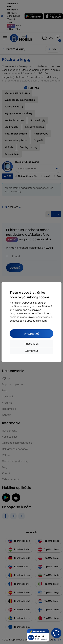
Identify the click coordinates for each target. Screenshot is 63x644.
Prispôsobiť (32, 344)
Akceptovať (32, 334)
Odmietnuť (32, 351)
